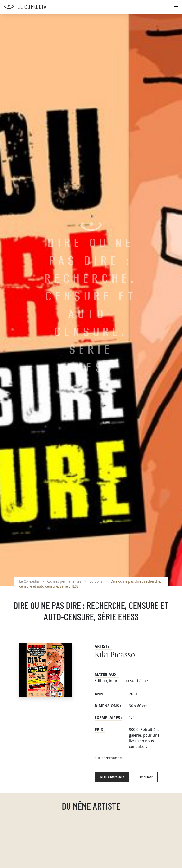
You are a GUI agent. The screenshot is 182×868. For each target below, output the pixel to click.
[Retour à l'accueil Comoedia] (93, 7)
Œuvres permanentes (64, 581)
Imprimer (146, 777)
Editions (96, 581)
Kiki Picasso (115, 655)
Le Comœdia (29, 581)
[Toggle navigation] (177, 7)
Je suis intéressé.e (112, 777)
